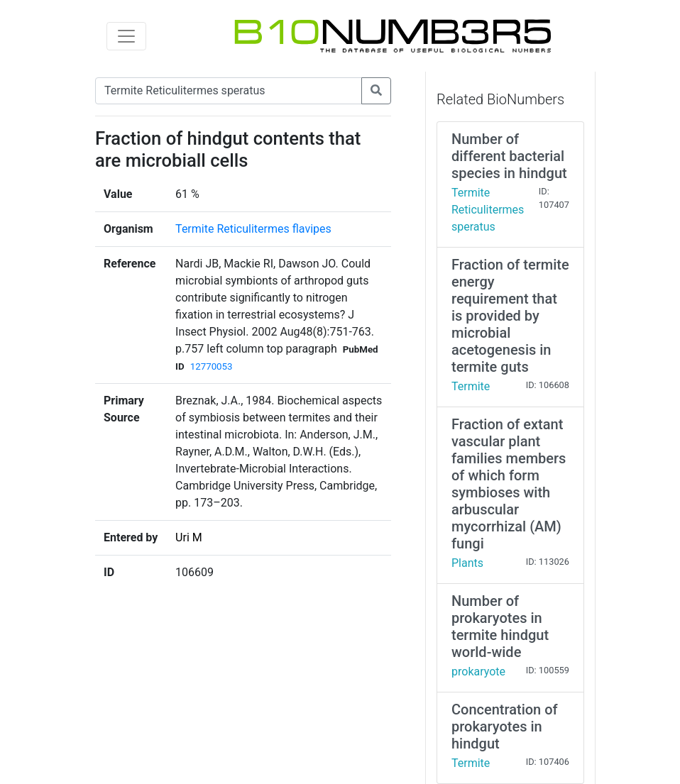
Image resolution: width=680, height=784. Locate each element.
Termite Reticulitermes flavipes (253, 229)
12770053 (212, 366)
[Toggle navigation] (126, 36)
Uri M (189, 537)
